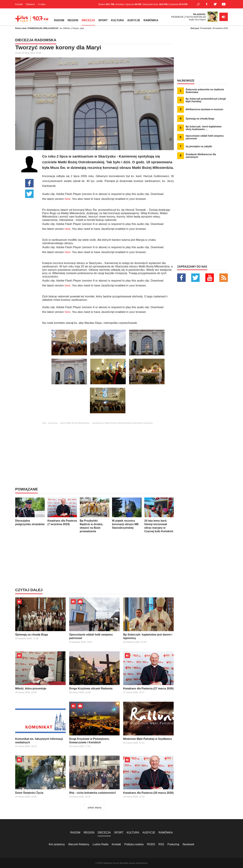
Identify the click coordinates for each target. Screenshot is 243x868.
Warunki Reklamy (79, 844)
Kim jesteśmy (57, 844)
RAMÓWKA (151, 20)
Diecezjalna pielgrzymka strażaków (30, 512)
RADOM (59, 20)
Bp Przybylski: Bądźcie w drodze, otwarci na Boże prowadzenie (95, 515)
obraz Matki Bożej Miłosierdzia (75, 423)
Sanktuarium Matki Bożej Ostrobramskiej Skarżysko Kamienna (122, 423)
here (67, 199)
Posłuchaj (173, 844)
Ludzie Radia (100, 844)
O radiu (42, 4)
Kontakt (19, 4)
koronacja (53, 423)
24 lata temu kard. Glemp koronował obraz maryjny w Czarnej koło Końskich (159, 515)
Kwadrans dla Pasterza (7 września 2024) (62, 512)
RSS (161, 844)
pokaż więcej (94, 808)
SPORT (103, 20)
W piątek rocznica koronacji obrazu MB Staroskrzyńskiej (127, 513)
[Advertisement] (108, 448)
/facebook (188, 844)
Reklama (30, 4)
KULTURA (117, 20)
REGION (73, 20)
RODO (151, 844)
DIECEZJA (88, 20)
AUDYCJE (134, 20)
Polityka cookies (134, 844)
